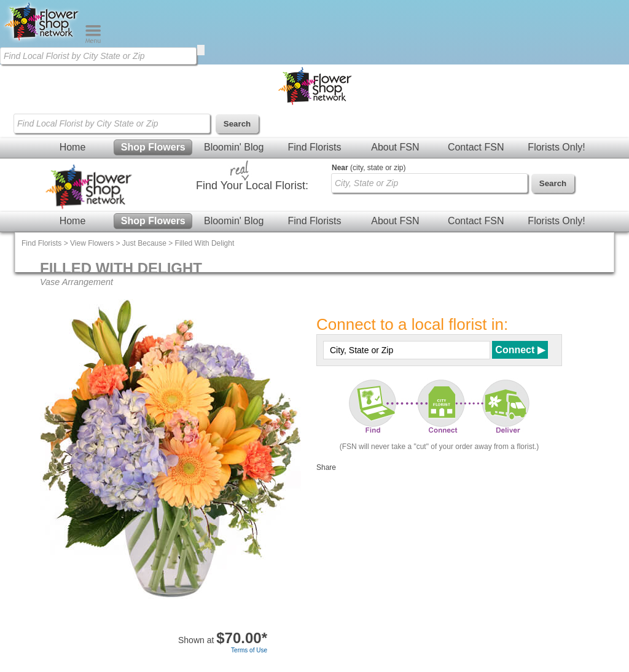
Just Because (144, 243)
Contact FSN (476, 147)
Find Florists (314, 147)
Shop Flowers (153, 147)
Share (326, 467)
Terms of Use (249, 650)
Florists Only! (556, 147)
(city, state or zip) (369, 168)
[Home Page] (42, 41)
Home (73, 147)
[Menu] (93, 41)
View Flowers (92, 243)
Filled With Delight (205, 243)
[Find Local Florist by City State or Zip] (98, 56)
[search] (201, 50)
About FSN (395, 147)
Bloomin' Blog (234, 147)
